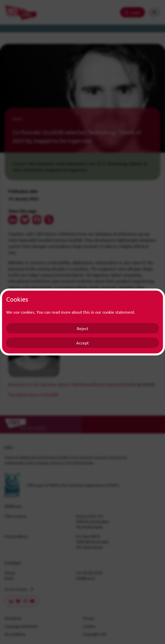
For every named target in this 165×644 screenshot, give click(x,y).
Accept (82, 343)
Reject (82, 328)
